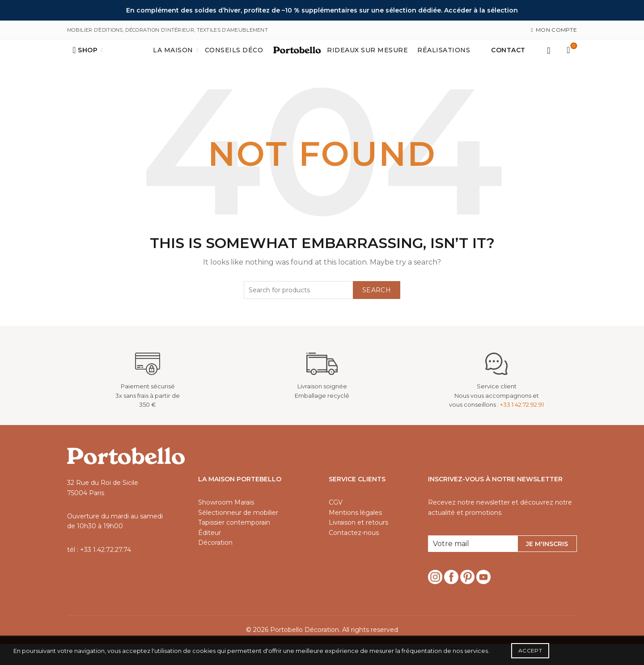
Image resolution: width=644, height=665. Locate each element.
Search (377, 311)
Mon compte (554, 30)
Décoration (215, 564)
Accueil (288, 61)
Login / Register (549, 61)
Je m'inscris (547, 565)
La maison (173, 61)
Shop (88, 61)
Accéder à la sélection (481, 10)
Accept (530, 650)
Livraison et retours (358, 543)
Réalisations (444, 61)
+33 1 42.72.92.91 (522, 425)
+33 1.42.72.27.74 (106, 571)
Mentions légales (355, 534)
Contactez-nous (354, 554)
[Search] (74, 61)
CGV (336, 523)
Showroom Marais (226, 523)
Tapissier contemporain (234, 543)
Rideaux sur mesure (367, 61)
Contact (508, 61)
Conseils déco (234, 61)
